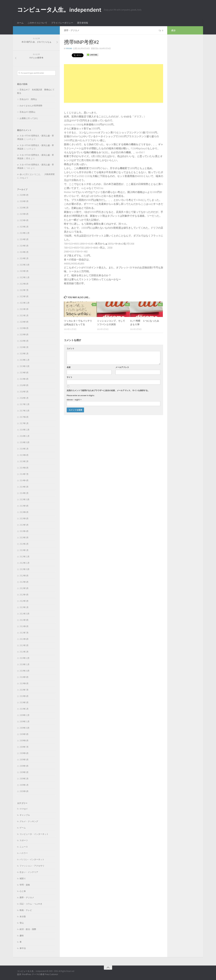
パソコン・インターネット (32, 859)
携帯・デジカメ (72, 30)
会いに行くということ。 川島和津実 (37, 174)
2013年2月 (24, 544)
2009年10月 (25, 728)
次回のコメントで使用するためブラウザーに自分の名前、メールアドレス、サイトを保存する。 (108, 390)
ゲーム (23, 828)
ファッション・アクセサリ (32, 866)
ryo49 (69, 48)
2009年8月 (24, 741)
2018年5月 (24, 392)
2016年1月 (24, 449)
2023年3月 (24, 271)
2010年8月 (24, 683)
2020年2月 (24, 347)
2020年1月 (24, 354)
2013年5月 (24, 525)
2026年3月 (24, 201)
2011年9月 (24, 620)
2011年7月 (24, 633)
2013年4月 (24, 531)
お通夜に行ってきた (29, 118)
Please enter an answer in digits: (81, 395)
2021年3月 (24, 309)
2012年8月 (24, 576)
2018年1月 (24, 398)
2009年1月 (24, 785)
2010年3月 (24, 702)
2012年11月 (25, 563)
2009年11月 (25, 721)
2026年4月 (24, 195)
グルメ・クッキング (29, 821)
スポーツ (24, 840)
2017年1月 (24, 423)
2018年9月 (24, 385)
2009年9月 (24, 734)
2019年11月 (25, 360)
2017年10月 (25, 411)
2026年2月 (24, 208)
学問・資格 (25, 885)
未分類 (23, 916)
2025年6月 (24, 214)
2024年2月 (24, 252)
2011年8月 (24, 626)
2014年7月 (24, 474)
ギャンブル (25, 815)
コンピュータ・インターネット (34, 834)
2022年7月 (24, 290)
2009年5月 (24, 760)
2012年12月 (25, 557)
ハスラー (24, 853)
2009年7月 (24, 747)
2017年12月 (25, 404)
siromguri (24, 809)
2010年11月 (25, 664)
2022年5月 (24, 296)
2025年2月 (24, 227)
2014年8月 (24, 468)
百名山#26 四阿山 (28, 99)
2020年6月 (24, 335)
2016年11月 (25, 436)
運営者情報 (83, 23)
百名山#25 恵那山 (27, 112)
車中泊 (23, 948)
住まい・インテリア (29, 872)
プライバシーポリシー (62, 23)
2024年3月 (24, 246)
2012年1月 (24, 607)
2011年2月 (24, 652)
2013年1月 (24, 550)
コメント (71, 349)
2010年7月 (24, 690)
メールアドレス (122, 367)
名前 (69, 367)
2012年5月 (24, 588)
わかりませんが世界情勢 (31, 106)
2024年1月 (24, 258)
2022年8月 (24, 284)
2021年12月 (25, 303)
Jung (22, 178)
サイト (70, 377)
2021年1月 (24, 315)
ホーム (20, 23)
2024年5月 (24, 239)
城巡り (23, 878)
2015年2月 (24, 461)
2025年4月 (24, 220)
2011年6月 (24, 639)
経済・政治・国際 (28, 929)
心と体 (23, 891)
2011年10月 (25, 614)
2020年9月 (24, 322)
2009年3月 (24, 772)
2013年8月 (24, 512)
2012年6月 (24, 582)
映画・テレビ (26, 910)
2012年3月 (24, 601)
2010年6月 (24, 696)
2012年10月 (25, 569)
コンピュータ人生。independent (59, 10)
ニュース (24, 847)
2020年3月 (24, 341)
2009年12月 (25, 715)
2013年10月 (25, 499)
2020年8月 (24, 328)
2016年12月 (25, 430)
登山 (22, 923)
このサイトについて (37, 23)
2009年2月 (24, 779)
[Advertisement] (114, 83)
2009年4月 (24, 766)
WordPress (27, 974)
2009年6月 (24, 753)
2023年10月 (25, 265)
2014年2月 (24, 493)
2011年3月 (24, 645)
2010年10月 (25, 671)
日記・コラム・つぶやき (31, 904)
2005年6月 (24, 791)
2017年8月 (24, 417)
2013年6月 (24, 518)
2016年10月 (25, 442)
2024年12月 (25, 233)
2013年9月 (24, 506)
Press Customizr (51, 974)
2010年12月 (25, 658)
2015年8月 (24, 455)
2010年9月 (24, 677)
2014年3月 (24, 487)
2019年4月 (24, 379)
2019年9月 (24, 373)
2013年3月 (24, 538)
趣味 (22, 936)
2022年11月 (25, 277)
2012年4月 (24, 595)
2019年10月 (25, 366)
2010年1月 (24, 709)
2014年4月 (24, 480)
